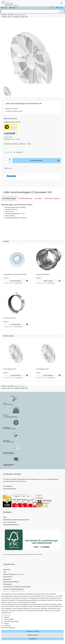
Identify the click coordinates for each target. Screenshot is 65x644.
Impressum (7, 569)
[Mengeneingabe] (6, 161)
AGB (5, 572)
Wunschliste (8, 168)
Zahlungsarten (8, 584)
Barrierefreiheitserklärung (11, 525)
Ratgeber (17, 17)
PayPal (6, 623)
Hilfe (5, 517)
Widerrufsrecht (8, 577)
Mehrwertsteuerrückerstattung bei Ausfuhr (16, 520)
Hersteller (38, 198)
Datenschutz (7, 579)
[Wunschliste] (52, 8)
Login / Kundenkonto (10, 522)
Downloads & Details (52, 198)
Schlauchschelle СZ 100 (9, 318)
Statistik (7, 617)
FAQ (26, 17)
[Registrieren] (13, 8)
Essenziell (7, 615)
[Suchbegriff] (30, 11)
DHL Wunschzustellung (11, 621)
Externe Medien (9, 619)
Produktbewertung (25, 198)
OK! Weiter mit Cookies (32, 631)
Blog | (23, 17)
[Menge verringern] (10, 162)
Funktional (7, 625)
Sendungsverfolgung (10, 489)
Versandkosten (19, 152)
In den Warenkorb (44, 161)
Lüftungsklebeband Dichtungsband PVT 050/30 (15, 274)
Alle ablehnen (32, 639)
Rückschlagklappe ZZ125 (10, 369)
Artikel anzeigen (52, 281)
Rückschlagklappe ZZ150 (42, 369)
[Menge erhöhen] (10, 159)
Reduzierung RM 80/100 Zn (43, 274)
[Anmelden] (4, 8)
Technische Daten (9, 198)
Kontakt (4, 17)
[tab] (9, 198)
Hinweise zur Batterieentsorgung (13, 589)
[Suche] (61, 11)
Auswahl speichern (33, 635)
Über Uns (10, 17)
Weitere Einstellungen (8, 628)
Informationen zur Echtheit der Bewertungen (17, 587)
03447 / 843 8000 (8, 15)
